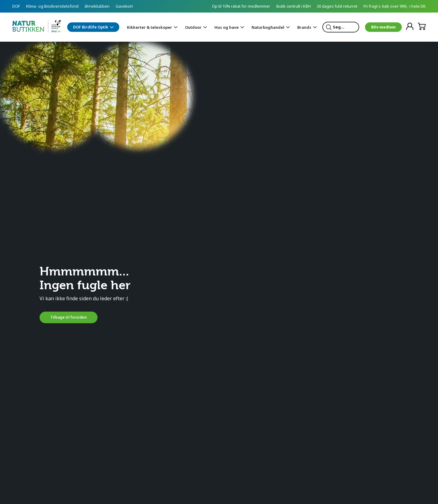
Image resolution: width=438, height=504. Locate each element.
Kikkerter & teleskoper (150, 27)
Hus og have (227, 27)
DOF (16, 6)
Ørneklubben (97, 6)
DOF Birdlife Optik (91, 27)
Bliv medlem (383, 27)
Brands (304, 27)
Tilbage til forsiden (69, 317)
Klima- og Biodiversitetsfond (52, 6)
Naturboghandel (268, 27)
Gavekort (124, 6)
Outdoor (193, 27)
